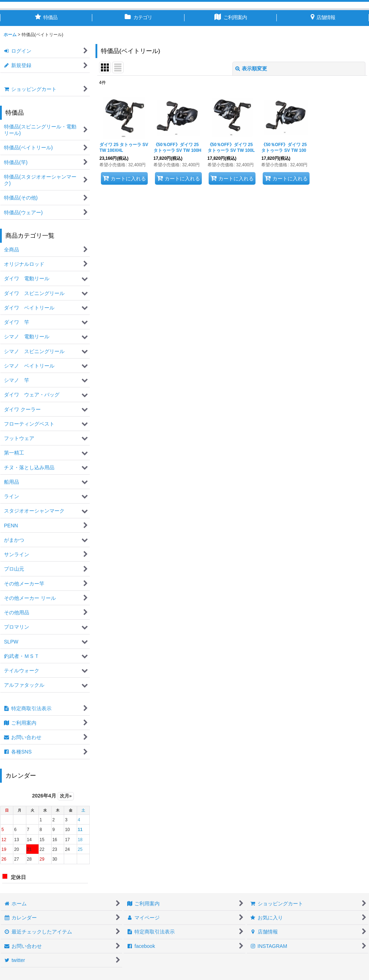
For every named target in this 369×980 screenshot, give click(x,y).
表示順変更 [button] (251, 69)
